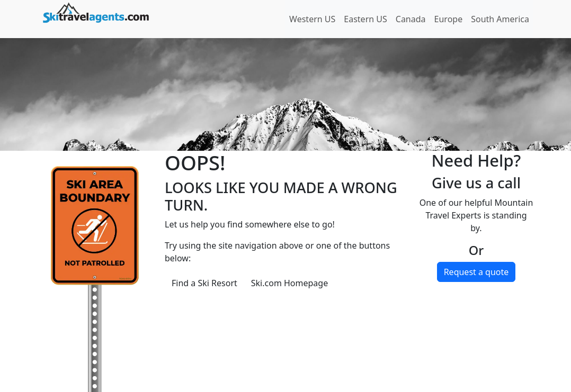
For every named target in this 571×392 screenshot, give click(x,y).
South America (500, 19)
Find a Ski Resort (204, 283)
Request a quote (476, 272)
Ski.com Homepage (289, 283)
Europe (449, 19)
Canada (411, 19)
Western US (312, 19)
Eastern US (365, 19)
